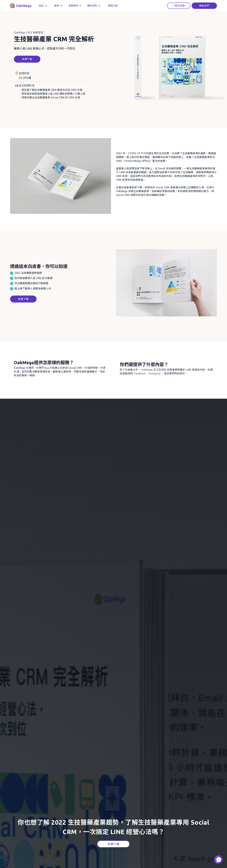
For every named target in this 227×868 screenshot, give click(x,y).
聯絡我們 (204, 6)
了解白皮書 (179, 6)
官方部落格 (154, 370)
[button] (42, 6)
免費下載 (27, 59)
